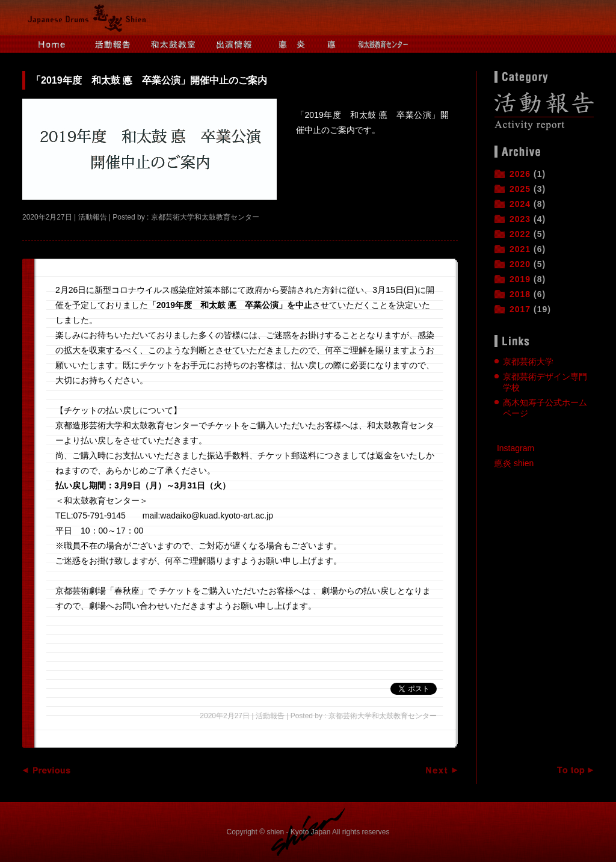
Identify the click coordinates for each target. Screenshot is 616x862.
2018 (520, 294)
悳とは (338, 44)
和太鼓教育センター (383, 44)
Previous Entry (47, 770)
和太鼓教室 (173, 44)
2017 (520, 309)
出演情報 (233, 44)
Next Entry (433, 770)
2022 (520, 234)
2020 (520, 264)
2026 (520, 174)
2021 (520, 249)
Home (52, 44)
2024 (520, 204)
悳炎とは (293, 44)
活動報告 (112, 44)
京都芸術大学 (528, 362)
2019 (520, 279)
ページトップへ (569, 770)
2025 (520, 189)
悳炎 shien (514, 463)
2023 (520, 219)
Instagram (516, 448)
